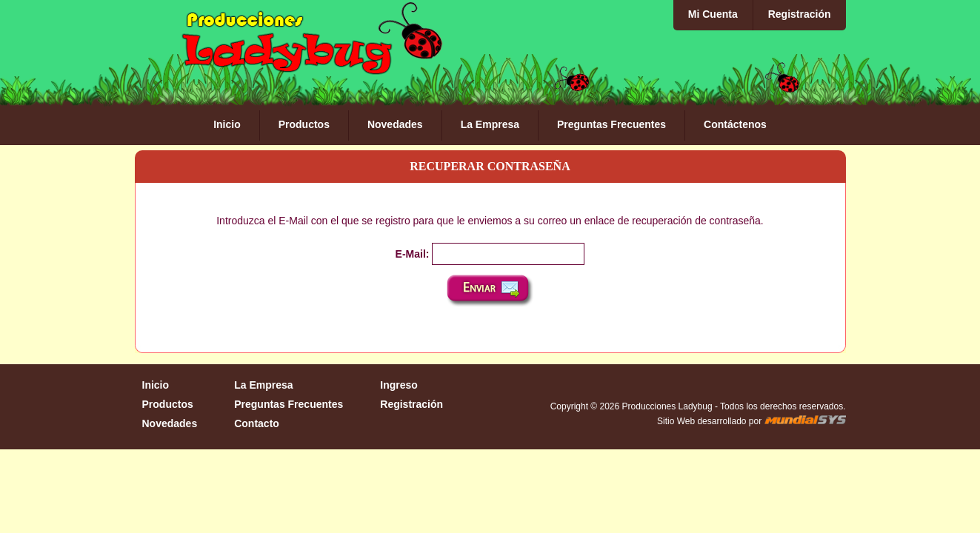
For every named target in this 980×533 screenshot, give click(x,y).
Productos (304, 124)
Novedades (395, 124)
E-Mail (411, 254)
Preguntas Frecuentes (611, 124)
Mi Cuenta (713, 14)
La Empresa (490, 124)
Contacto (257, 423)
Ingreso (399, 385)
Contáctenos (735, 124)
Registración (800, 14)
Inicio (227, 124)
